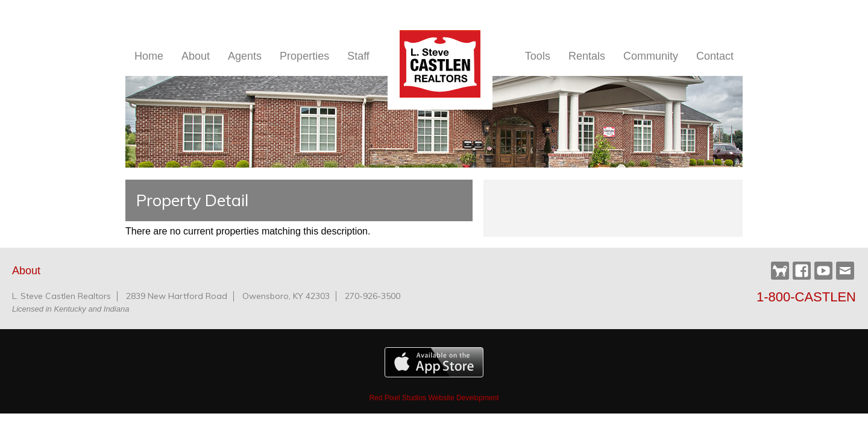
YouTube (823, 271)
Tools (538, 56)
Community (651, 56)
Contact (715, 56)
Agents (245, 56)
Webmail (845, 271)
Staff (358, 56)
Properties (304, 56)
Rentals (587, 56)
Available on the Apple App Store (434, 362)
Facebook (802, 271)
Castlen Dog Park (780, 272)
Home (149, 56)
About (196, 56)
